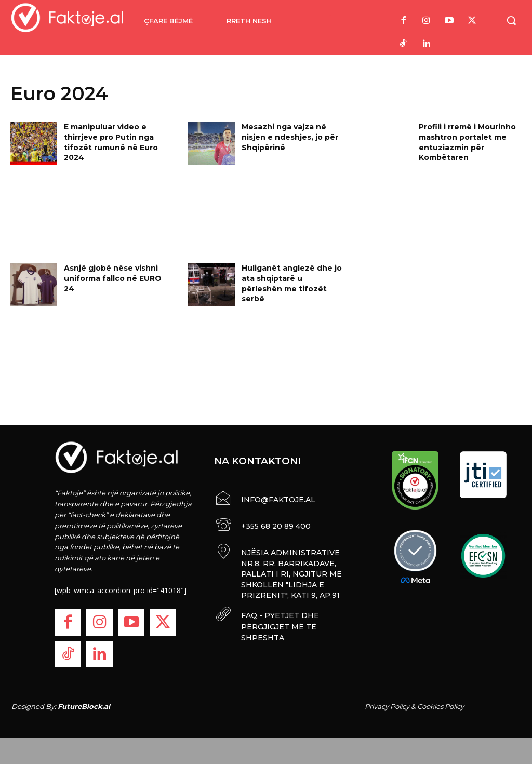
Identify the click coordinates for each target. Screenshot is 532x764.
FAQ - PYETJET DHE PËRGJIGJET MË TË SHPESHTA (278, 621)
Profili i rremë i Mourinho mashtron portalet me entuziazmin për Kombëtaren (467, 142)
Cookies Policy (441, 706)
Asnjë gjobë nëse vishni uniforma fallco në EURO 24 (113, 278)
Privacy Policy (387, 706)
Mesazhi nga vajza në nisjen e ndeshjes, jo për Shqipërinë (290, 137)
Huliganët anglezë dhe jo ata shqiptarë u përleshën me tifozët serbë (292, 283)
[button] (511, 20)
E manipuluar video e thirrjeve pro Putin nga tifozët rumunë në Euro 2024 (111, 142)
